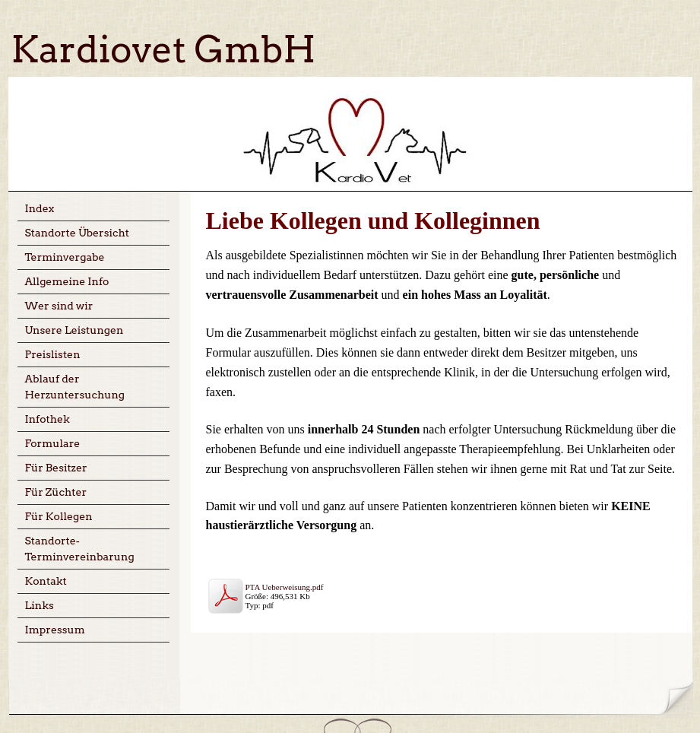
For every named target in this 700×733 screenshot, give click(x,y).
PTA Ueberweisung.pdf (285, 587)
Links (40, 605)
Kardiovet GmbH (164, 49)
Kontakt (46, 581)
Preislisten (53, 354)
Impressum (55, 630)
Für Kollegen (59, 516)
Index (40, 208)
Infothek (48, 419)
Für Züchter (56, 492)
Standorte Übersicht (78, 233)
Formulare (53, 443)
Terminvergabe (65, 257)
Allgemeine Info (67, 281)
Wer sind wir (59, 306)
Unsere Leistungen (74, 330)
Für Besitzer (56, 468)
